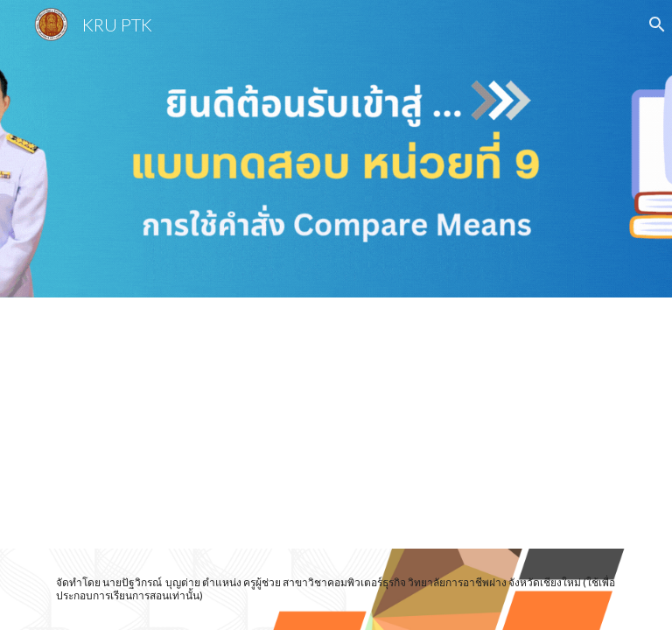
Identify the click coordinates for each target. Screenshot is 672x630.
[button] (651, 24)
